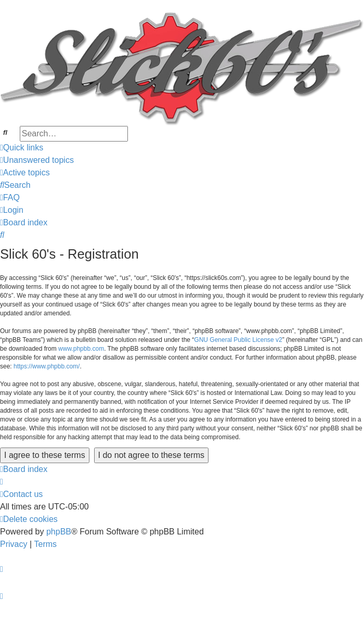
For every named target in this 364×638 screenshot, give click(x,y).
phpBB (59, 532)
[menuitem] (37, 160)
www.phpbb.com (81, 349)
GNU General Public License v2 (238, 340)
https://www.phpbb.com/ (47, 366)
